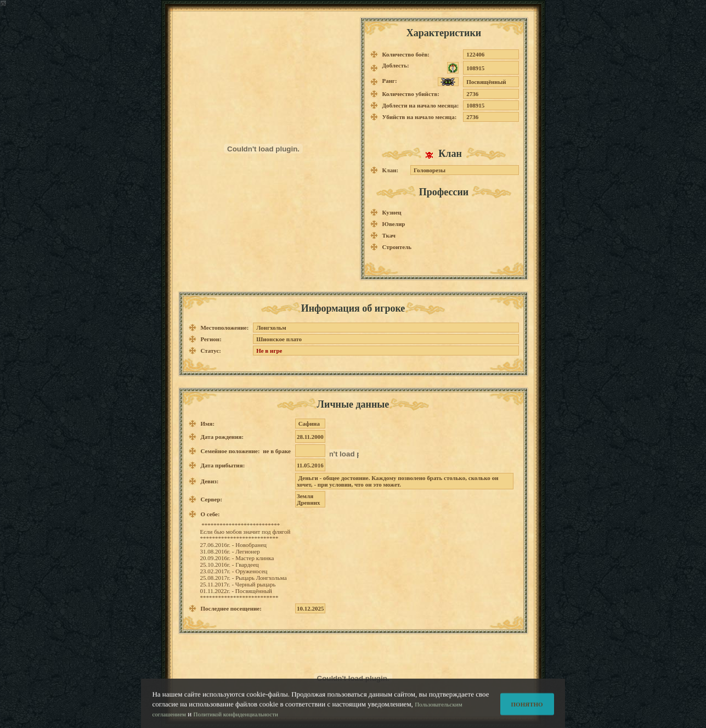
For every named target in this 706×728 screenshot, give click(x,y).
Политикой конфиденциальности (236, 718)
